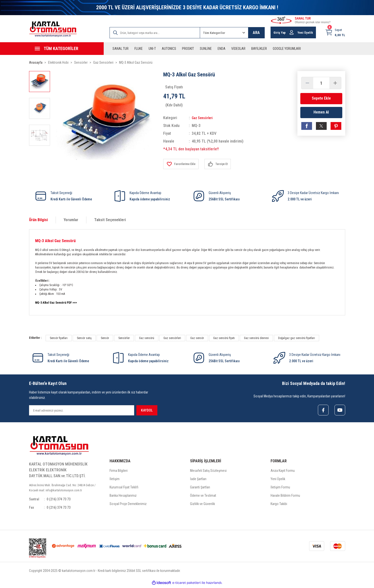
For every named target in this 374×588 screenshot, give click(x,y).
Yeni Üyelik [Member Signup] (305, 33)
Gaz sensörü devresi (256, 338)
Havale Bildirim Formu (285, 496)
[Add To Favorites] (183, 164)
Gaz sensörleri (172, 338)
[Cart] (335, 32)
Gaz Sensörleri (204, 118)
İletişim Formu (280, 488)
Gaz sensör (197, 338)
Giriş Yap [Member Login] (280, 33)
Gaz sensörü (147, 338)
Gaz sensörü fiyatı (224, 338)
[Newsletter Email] (82, 410)
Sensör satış (84, 338)
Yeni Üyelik (278, 480)
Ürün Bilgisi (38, 220)
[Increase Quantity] (335, 83)
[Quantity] (321, 83)
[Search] (155, 33)
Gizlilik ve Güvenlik (202, 505)
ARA (256, 33)
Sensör (105, 338)
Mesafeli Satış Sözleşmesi (208, 472)
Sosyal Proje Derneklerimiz (128, 505)
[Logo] (53, 29)
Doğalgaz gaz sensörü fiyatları (297, 338)
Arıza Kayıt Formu (283, 472)
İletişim (115, 480)
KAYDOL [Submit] (147, 410)
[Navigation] (66, 49)
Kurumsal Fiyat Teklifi (124, 488)
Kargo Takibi (279, 505)
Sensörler (124, 338)
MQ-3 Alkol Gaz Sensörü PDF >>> (56, 303)
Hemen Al (321, 114)
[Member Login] (292, 32)
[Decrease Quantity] (307, 83)
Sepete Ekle (321, 98)
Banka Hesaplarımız (123, 496)
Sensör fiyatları (59, 338)
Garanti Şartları (200, 488)
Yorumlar (71, 220)
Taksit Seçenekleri (110, 220)
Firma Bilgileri (119, 472)
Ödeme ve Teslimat (203, 496)
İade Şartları (198, 480)
